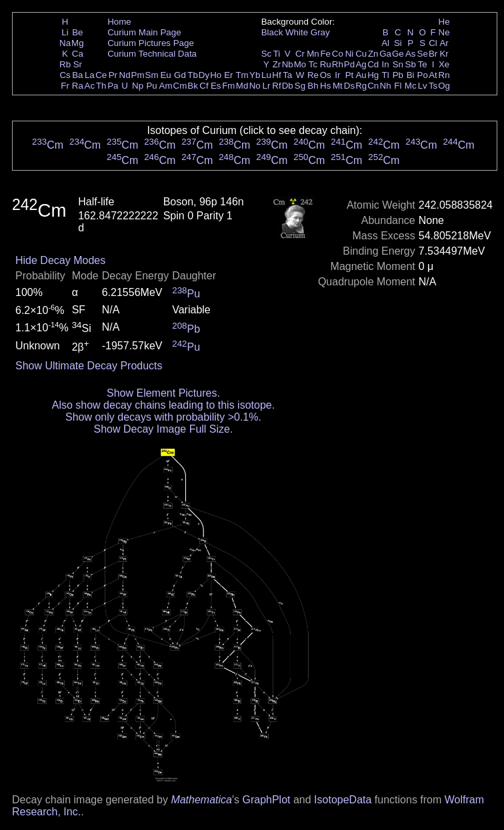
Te (423, 64)
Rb (65, 64)
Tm (242, 75)
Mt (338, 86)
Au (361, 75)
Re (313, 75)
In (386, 64)
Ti (277, 54)
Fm (228, 86)
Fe (325, 54)
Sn (398, 64)
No (255, 86)
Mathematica (201, 800)
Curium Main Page (144, 32)
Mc (411, 86)
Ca (78, 54)
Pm (138, 75)
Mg (78, 43)
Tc (313, 64)
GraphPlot (266, 800)
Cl (433, 43)
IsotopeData (343, 800)
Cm (180, 86)
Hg (373, 75)
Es (216, 86)
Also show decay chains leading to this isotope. (163, 405)
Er (228, 75)
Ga (385, 54)
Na (65, 43)
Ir (337, 75)
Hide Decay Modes (60, 260)
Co (338, 54)
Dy (204, 75)
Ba (77, 75)
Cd (373, 64)
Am (166, 86)
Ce (101, 75)
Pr (113, 75)
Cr (300, 54)
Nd (125, 75)
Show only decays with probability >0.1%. (163, 417)
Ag (361, 64)
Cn (373, 86)
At (433, 75)
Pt (350, 75)
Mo (300, 64)
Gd (180, 75)
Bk (193, 86)
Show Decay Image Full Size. (163, 429)
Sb (411, 64)
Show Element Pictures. (163, 393)
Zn (373, 54)
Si (398, 43)
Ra (78, 86)
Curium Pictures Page (151, 43)
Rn (444, 75)
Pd (349, 64)
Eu (165, 75)
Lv (423, 86)
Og (444, 86)
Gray (320, 32)
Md (242, 86)
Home (119, 22)
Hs (325, 86)
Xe (444, 64)
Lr (267, 86)
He (444, 22)
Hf (276, 75)
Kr (444, 54)
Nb (288, 64)
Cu (361, 54)
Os (326, 75)
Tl (386, 75)
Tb (193, 75)
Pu (151, 86)
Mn (313, 54)
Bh (313, 86)
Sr (78, 64)
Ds (349, 86)
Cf (204, 86)
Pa (113, 86)
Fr (65, 86)
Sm (152, 75)
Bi (411, 75)
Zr (277, 64)
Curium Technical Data (152, 54)
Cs (65, 75)
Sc (267, 54)
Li (65, 32)
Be (77, 32)
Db (288, 86)
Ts (433, 86)
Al (385, 43)
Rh (338, 64)
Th (101, 86)
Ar (444, 43)
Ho (216, 75)
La (90, 75)
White (297, 32)
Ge (398, 54)
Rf (276, 86)
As (411, 54)
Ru (326, 64)
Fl (398, 86)
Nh (386, 86)
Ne (444, 32)
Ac (90, 86)
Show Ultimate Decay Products (89, 366)
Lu (266, 75)
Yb (255, 75)
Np (138, 86)
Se (423, 54)
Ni (350, 54)
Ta (287, 75)
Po (423, 75)
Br (433, 54)
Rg (361, 86)
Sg (300, 86)
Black (272, 32)
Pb (398, 75)
